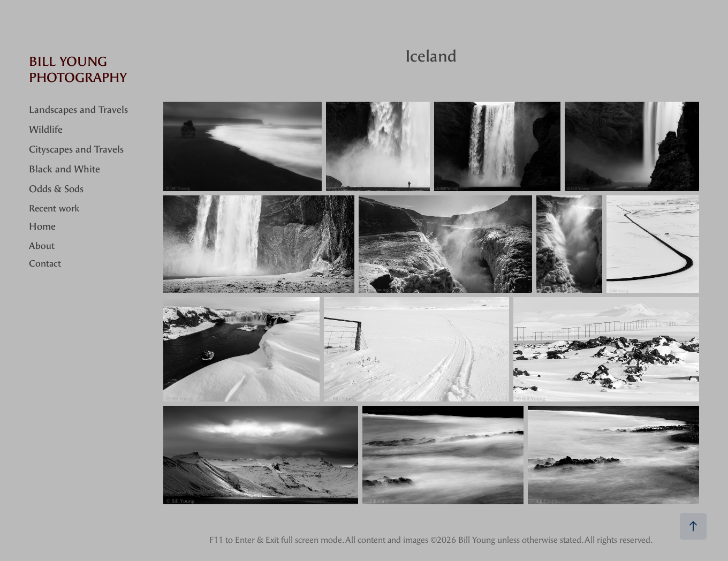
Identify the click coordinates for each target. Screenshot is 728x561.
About (42, 246)
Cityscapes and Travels (76, 150)
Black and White (65, 169)
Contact (45, 263)
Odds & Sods (56, 189)
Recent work (54, 208)
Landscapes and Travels (78, 110)
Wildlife (46, 130)
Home (42, 227)
